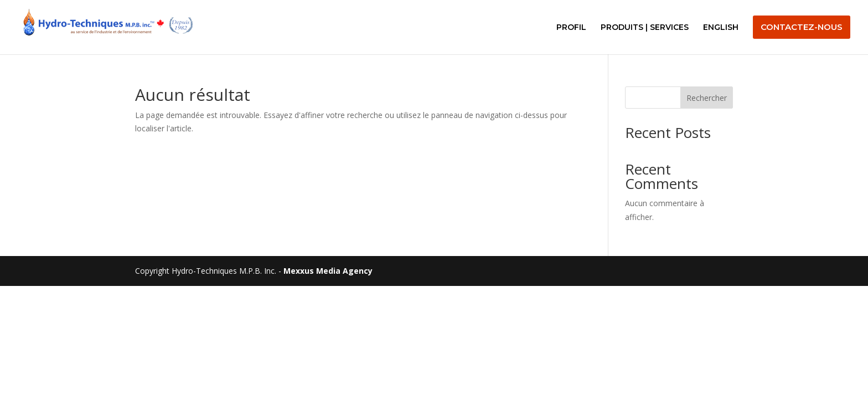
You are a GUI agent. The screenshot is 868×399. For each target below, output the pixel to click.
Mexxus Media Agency (328, 271)
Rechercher (707, 98)
